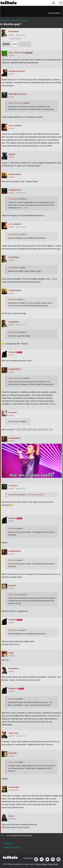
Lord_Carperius (15, 126)
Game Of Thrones (16, 39)
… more (24, 208)
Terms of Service (42, 864)
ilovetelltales (14, 31)
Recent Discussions (12, 847)
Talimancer (13, 688)
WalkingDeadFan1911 (18, 94)
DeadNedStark (15, 369)
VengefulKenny (15, 190)
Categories (54, 13)
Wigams (12, 154)
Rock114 (12, 586)
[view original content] (35, 495)
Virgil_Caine (14, 733)
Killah (11, 653)
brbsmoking (14, 668)
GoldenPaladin (15, 174)
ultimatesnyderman (17, 71)
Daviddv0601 (14, 787)
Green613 (13, 412)
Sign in (3, 835)
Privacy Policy (53, 864)
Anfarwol (12, 352)
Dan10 (11, 816)
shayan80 (13, 753)
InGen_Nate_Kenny (17, 53)
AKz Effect (13, 486)
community (28, 858)
